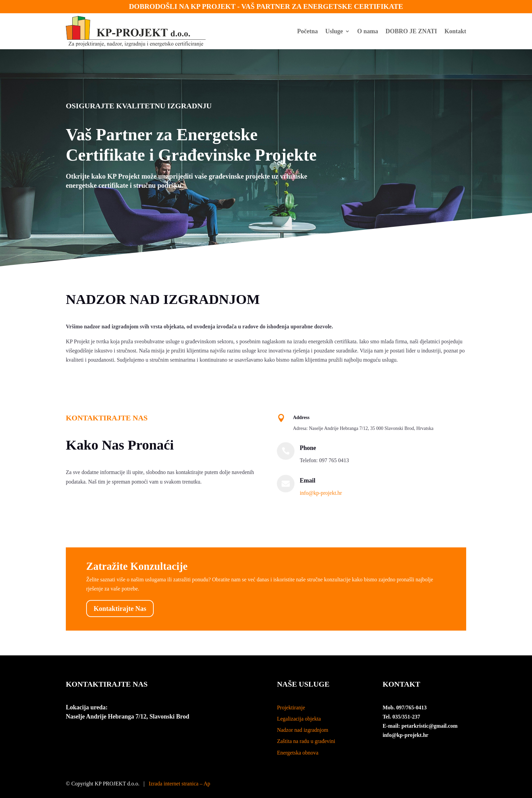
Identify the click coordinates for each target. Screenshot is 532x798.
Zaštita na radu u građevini (306, 741)
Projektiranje (291, 708)
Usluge (334, 31)
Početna (308, 31)
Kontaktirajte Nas (120, 609)
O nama (368, 31)
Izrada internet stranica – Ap (179, 784)
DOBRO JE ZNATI (411, 31)
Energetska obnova (298, 753)
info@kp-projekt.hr (321, 493)
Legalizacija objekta (299, 719)
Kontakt (455, 31)
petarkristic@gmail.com (430, 726)
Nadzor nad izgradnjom (302, 730)
